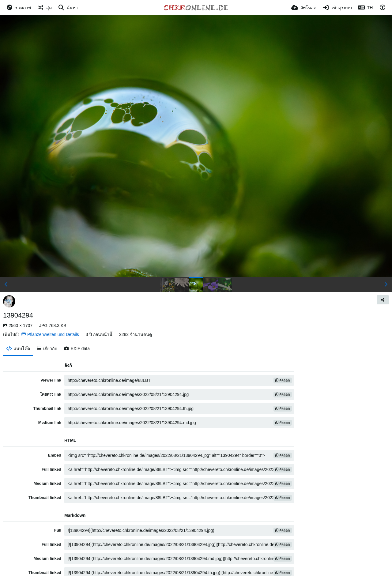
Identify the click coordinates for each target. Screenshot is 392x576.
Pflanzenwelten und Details (50, 334)
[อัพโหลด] (304, 8)
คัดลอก (283, 380)
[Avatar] (9, 301)
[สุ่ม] (44, 8)
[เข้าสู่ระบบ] (337, 8)
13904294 (18, 315)
